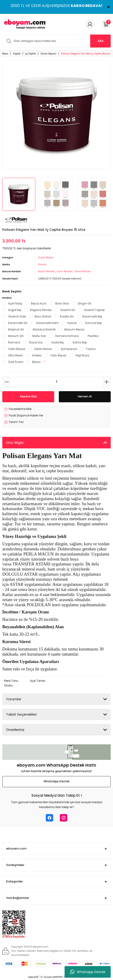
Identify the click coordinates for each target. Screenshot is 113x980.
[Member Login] (90, 24)
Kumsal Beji (94, 323)
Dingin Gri (85, 303)
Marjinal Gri (16, 329)
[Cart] (106, 24)
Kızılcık (72, 323)
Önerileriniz (15, 730)
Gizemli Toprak (94, 310)
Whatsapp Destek (88, 972)
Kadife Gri (67, 316)
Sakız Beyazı (17, 349)
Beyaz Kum (39, 303)
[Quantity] (56, 382)
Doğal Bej (15, 310)
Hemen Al (85, 396)
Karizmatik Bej (92, 316)
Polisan (42, 265)
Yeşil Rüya (82, 355)
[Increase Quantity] (106, 382)
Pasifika (93, 336)
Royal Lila (36, 342)
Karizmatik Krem (48, 323)
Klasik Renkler (47, 271)
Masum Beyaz (74, 329)
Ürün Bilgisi (15, 442)
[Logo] (24, 24)
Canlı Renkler (65, 271)
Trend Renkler (83, 271)
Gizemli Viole (17, 316)
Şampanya (69, 349)
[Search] (56, 41)
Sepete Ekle (28, 396)
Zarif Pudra (16, 362)
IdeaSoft (34, 977)
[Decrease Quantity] (7, 382)
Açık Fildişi (15, 303)
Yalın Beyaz (58, 355)
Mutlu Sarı (39, 336)
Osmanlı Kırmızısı (67, 336)
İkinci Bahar (43, 316)
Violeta (37, 355)
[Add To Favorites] (18, 409)
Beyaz (36, 362)
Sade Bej (57, 342)
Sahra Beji (80, 342)
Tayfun (91, 349)
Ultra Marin (16, 355)
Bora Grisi (62, 303)
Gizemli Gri (68, 310)
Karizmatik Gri (18, 323)
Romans (14, 342)
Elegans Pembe (41, 310)
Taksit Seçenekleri (21, 714)
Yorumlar (14, 699)
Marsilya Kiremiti (44, 329)
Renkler (7, 298)
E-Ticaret (47, 977)
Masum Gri (16, 336)
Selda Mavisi (43, 349)
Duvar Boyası (46, 258)
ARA (101, 41)
